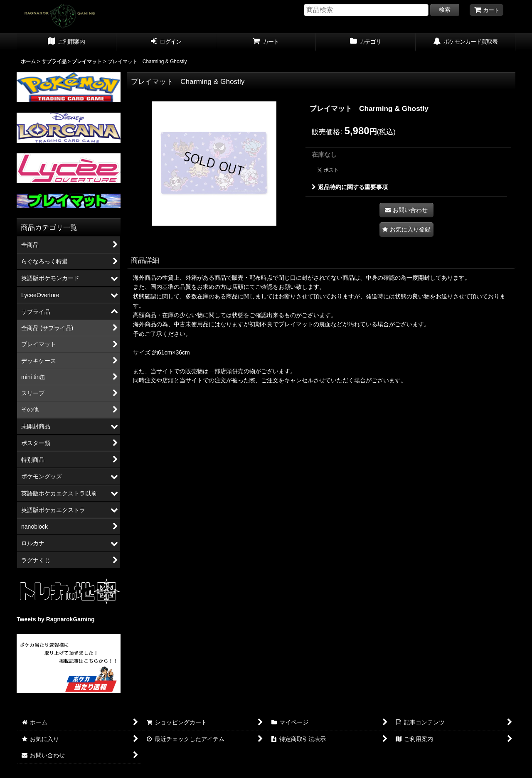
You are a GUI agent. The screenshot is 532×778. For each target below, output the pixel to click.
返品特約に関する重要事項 (350, 187)
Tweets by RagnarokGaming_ (57, 619)
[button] (406, 230)
